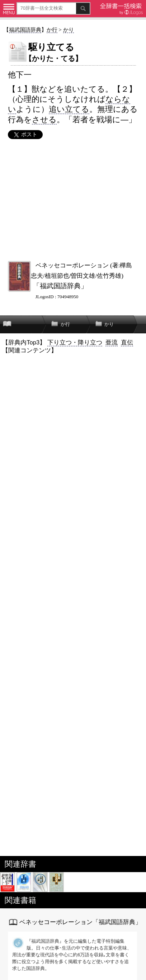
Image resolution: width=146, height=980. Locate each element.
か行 (52, 30)
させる (44, 120)
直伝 (127, 342)
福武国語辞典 (25, 30)
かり (69, 30)
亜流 (112, 342)
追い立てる (69, 109)
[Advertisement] (73, 200)
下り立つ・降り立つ (75, 342)
